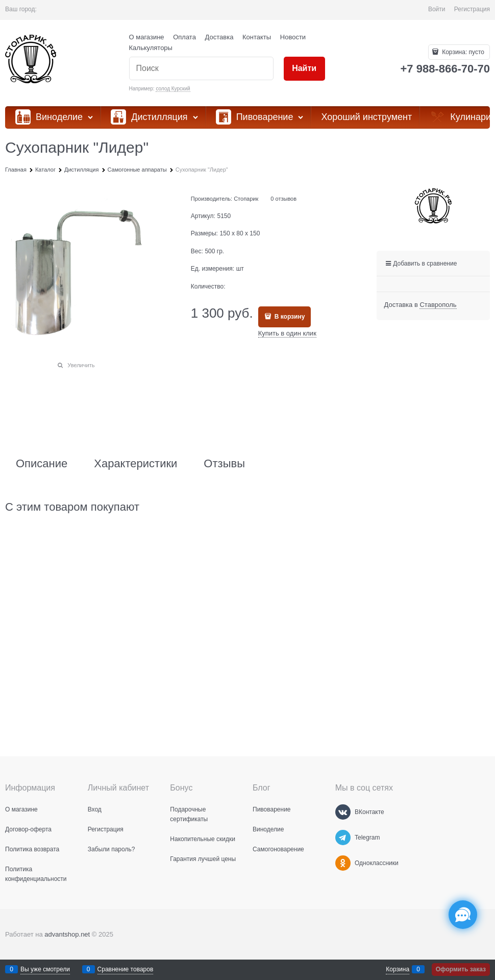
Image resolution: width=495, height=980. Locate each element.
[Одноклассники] (343, 863)
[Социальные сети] (463, 915)
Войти (437, 9)
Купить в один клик (287, 333)
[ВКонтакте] (343, 812)
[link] (438, 305)
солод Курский (173, 89)
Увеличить (81, 365)
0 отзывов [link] (283, 199)
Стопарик (246, 199)
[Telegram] (343, 838)
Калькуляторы (151, 48)
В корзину (289, 317)
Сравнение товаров (126, 969)
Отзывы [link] (224, 464)
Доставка (219, 37)
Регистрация (472, 9)
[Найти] (304, 69)
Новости (293, 37)
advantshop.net (67, 934)
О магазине (147, 37)
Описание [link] (42, 464)
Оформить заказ (461, 969)
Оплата (184, 37)
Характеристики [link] (135, 464)
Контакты (257, 37)
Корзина (398, 969)
